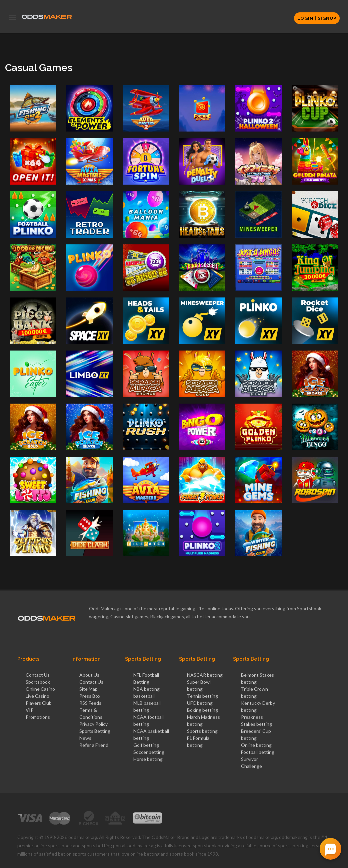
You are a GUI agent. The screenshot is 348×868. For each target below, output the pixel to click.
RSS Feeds (90, 703)
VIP (30, 710)
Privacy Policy (93, 724)
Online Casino (40, 689)
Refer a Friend (94, 745)
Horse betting (148, 759)
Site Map (88, 689)
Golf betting (146, 745)
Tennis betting (202, 696)
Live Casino (37, 696)
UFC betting (200, 703)
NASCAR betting (205, 675)
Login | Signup (317, 18)
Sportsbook (38, 682)
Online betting (256, 745)
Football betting (258, 752)
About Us (89, 675)
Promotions (38, 717)
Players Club (39, 703)
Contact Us (38, 675)
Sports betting (202, 731)
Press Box (90, 696)
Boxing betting (202, 710)
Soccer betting (149, 752)
